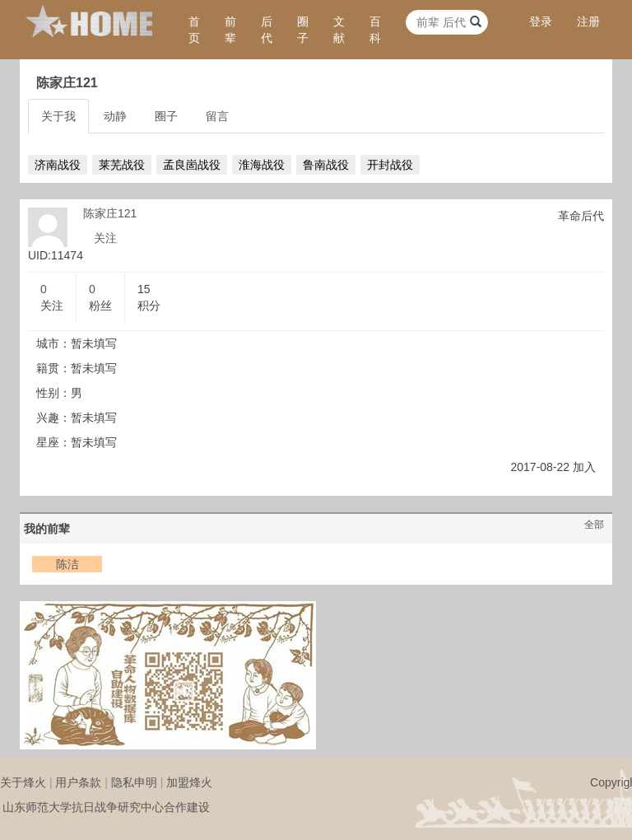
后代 (267, 30)
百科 (375, 30)
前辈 (230, 30)
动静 (115, 116)
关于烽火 (23, 782)
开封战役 (390, 165)
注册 (588, 21)
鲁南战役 (326, 165)
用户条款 (78, 782)
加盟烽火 (189, 782)
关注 (105, 238)
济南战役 (58, 165)
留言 (217, 116)
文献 (339, 30)
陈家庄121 (110, 213)
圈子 (303, 30)
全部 (594, 525)
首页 (194, 30)
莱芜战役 (122, 165)
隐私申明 (134, 782)
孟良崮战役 (192, 165)
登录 (541, 21)
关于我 (58, 116)
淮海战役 (262, 165)
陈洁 (67, 564)
